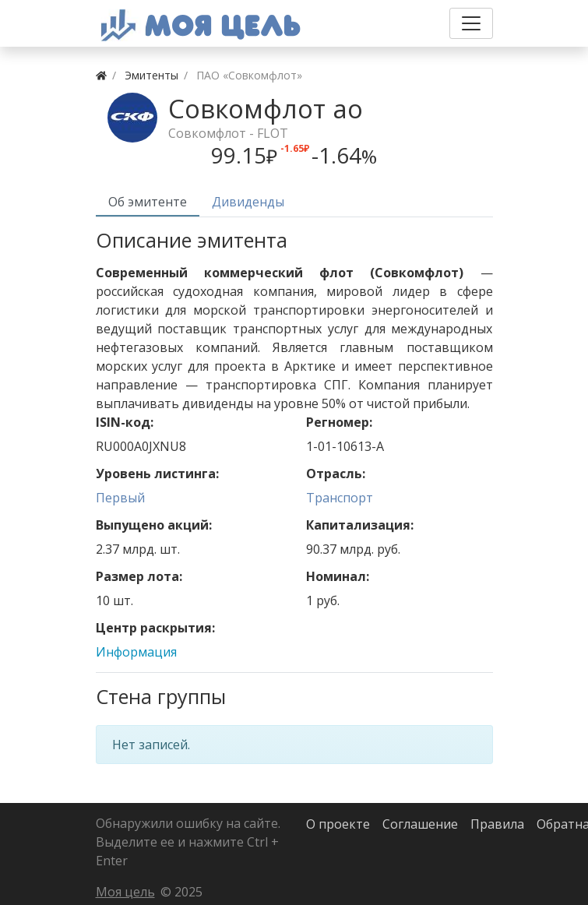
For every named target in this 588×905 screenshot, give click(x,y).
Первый (120, 498)
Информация (136, 652)
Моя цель (125, 892)
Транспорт (340, 498)
